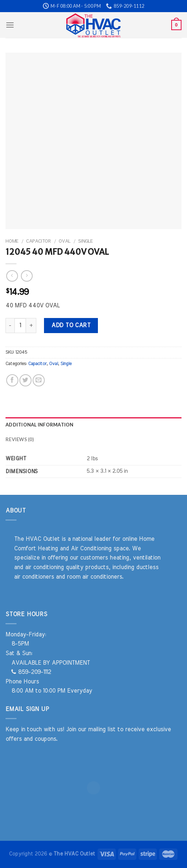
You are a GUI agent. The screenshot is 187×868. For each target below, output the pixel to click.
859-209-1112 (31, 672)
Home (12, 241)
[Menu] (10, 25)
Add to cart (71, 325)
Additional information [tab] (40, 425)
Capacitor (38, 241)
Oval (65, 241)
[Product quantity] (20, 325)
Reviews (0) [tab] (20, 439)
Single (85, 241)
